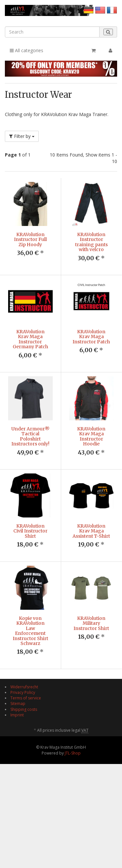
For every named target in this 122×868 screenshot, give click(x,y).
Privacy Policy (23, 757)
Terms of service (26, 763)
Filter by (22, 136)
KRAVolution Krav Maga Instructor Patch (91, 337)
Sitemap (18, 768)
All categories (27, 50)
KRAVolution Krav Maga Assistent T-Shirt (91, 551)
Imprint (17, 780)
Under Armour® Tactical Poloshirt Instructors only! (30, 436)
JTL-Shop (73, 818)
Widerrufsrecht (24, 752)
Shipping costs (24, 774)
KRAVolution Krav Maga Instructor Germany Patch (30, 339)
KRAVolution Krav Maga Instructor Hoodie (91, 436)
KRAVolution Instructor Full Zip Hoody (30, 239)
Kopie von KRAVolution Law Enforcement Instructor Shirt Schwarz (30, 670)
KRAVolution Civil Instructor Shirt (30, 551)
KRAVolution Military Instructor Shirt (91, 662)
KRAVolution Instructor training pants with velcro (91, 242)
